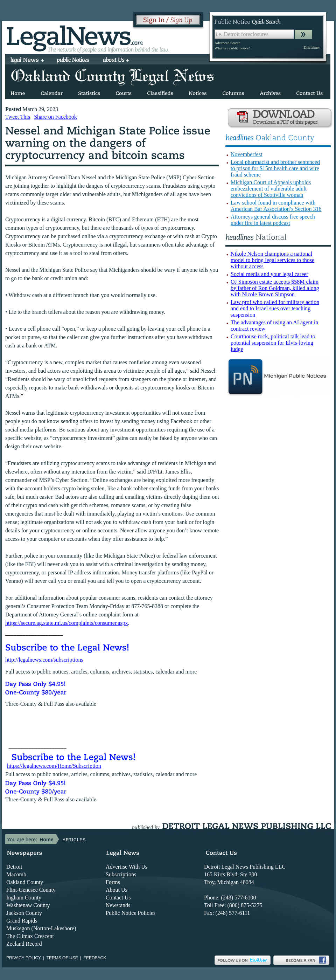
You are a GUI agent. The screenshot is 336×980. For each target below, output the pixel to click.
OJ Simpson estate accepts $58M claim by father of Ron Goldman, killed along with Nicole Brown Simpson (275, 288)
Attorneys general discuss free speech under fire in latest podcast (273, 220)
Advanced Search (227, 43)
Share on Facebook (55, 117)
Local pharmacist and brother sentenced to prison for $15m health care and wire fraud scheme (275, 168)
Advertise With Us (127, 867)
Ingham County (24, 898)
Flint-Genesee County (31, 890)
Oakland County (25, 882)
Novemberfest (247, 154)
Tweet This (18, 117)
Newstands (118, 905)
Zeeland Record (24, 944)
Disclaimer (312, 47)
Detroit (14, 867)
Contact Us (118, 898)
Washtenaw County (28, 905)
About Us (117, 890)
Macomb (16, 874)
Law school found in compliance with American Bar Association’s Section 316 (276, 206)
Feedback (95, 958)
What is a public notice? (232, 48)
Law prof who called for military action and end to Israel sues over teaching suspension (275, 308)
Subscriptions (121, 874)
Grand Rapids (22, 921)
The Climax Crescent (30, 936)
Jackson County (24, 913)
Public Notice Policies (131, 913)
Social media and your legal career (269, 274)
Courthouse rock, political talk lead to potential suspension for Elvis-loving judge (273, 343)
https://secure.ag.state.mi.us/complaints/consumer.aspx (67, 623)
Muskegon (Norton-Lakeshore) (41, 928)
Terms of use (62, 958)
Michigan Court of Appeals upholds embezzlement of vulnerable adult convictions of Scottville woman (271, 189)
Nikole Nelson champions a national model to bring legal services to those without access (272, 260)
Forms (113, 882)
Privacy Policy (24, 958)
